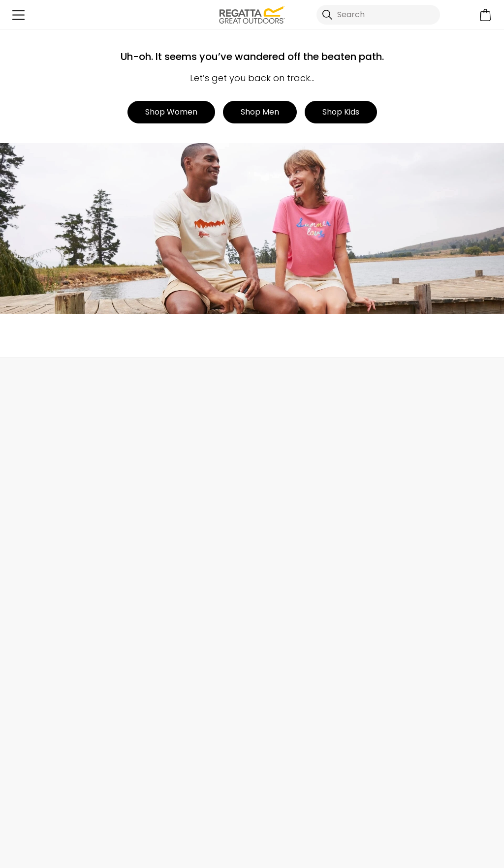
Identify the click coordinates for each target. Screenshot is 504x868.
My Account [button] (137, 379)
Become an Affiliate (411, 657)
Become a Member (410, 468)
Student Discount (407, 531)
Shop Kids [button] (341, 112)
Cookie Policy (463, 854)
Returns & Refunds (43, 468)
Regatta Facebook (272, 810)
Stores (264, 484)
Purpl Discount (401, 547)
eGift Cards (396, 453)
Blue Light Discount (410, 563)
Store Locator (272, 379)
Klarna (386, 610)
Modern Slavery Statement (303, 594)
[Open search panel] (378, 15)
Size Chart (393, 500)
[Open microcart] (486, 15)
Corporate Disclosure (293, 579)
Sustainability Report (291, 516)
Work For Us (273, 500)
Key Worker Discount (413, 579)
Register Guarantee (411, 484)
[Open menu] (18, 15)
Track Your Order (40, 484)
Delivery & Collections (49, 453)
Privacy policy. (135, 761)
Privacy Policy (386, 854)
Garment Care (402, 626)
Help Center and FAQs (172, 468)
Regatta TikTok (292, 810)
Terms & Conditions (297, 854)
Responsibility (278, 563)
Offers (386, 516)
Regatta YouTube (353, 810)
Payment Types (404, 594)
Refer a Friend (400, 642)
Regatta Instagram (312, 810)
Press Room (274, 531)
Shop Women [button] (171, 112)
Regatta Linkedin (332, 810)
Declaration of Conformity (302, 610)
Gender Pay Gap (284, 547)
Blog (260, 468)
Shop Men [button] (260, 112)
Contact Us (405, 379)
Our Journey (276, 453)
